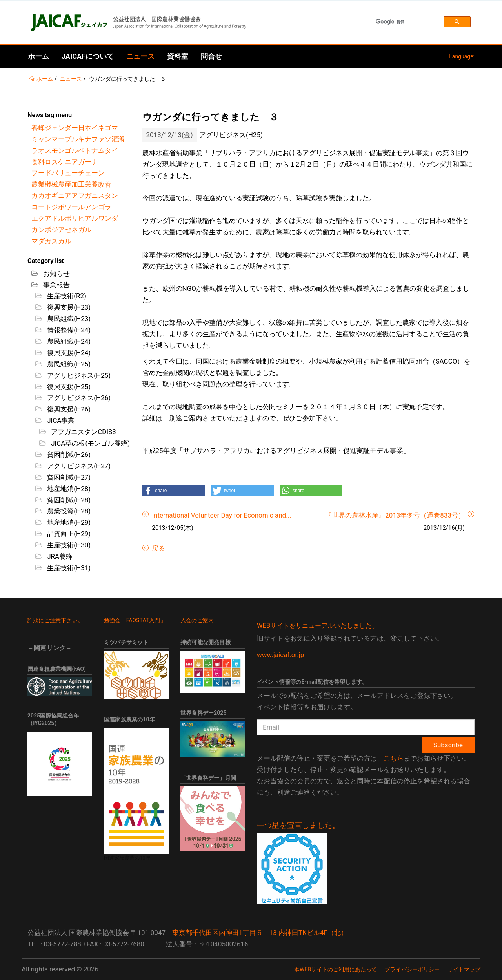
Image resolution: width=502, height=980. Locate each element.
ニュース (140, 56)
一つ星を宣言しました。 (298, 826)
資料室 (178, 56)
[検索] (404, 22)
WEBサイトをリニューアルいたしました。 (318, 626)
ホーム (38, 56)
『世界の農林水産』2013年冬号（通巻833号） (395, 515)
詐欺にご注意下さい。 (55, 620)
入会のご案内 (197, 620)
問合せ (211, 56)
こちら (394, 758)
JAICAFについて (88, 56)
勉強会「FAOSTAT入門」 (135, 620)
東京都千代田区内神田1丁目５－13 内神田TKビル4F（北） (260, 933)
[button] (174, 491)
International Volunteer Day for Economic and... (222, 515)
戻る (158, 548)
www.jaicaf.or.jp (280, 655)
